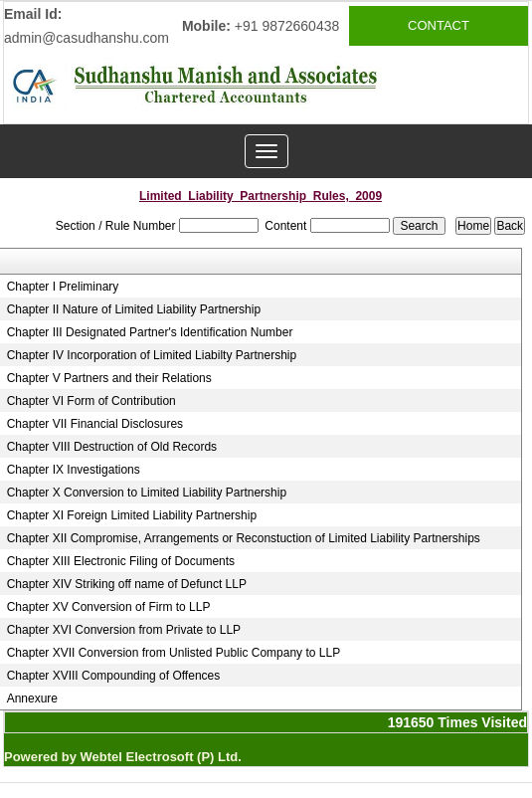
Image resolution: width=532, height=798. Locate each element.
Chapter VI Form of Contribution (91, 401)
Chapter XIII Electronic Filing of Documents (121, 561)
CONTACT (439, 25)
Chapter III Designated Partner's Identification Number (150, 332)
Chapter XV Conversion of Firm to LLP (109, 607)
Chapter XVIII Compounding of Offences (114, 676)
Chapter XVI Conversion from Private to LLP (124, 630)
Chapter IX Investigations (74, 470)
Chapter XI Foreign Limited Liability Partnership (132, 515)
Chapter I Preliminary (63, 287)
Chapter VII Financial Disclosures (95, 424)
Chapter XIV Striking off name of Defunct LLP (127, 584)
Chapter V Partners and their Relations (109, 378)
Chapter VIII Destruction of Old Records (112, 447)
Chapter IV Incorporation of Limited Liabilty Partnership (152, 355)
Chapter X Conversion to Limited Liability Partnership (147, 493)
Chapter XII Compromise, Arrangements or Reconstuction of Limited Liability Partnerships (244, 538)
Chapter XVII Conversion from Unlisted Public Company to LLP (174, 653)
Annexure (32, 698)
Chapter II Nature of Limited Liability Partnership (134, 309)
